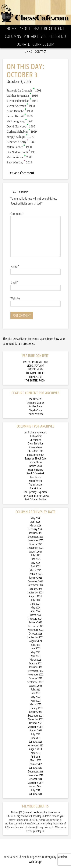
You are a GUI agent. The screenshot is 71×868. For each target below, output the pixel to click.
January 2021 (35, 742)
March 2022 (35, 704)
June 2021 (35, 738)
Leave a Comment (21, 173)
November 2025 (36, 540)
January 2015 (35, 768)
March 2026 (36, 526)
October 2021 (36, 723)
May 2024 (36, 608)
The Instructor (36, 485)
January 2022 (35, 712)
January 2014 (36, 794)
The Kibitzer (36, 489)
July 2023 (35, 645)
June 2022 (35, 693)
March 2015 (35, 760)
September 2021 (35, 727)
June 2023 (35, 649)
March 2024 (36, 615)
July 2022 (35, 690)
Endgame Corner (35, 455)
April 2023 (36, 656)
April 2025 (36, 567)
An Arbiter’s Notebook (35, 433)
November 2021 (36, 719)
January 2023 (35, 667)
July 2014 (36, 790)
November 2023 (36, 630)
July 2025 (35, 555)
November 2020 (35, 746)
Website (15, 298)
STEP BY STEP (36, 377)
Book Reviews (35, 399)
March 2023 (35, 660)
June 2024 (36, 604)
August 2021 (36, 731)
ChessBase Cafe (35, 451)
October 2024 (35, 589)
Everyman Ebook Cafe (36, 459)
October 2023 (36, 634)
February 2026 (35, 529)
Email (14, 282)
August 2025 (36, 552)
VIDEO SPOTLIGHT (36, 366)
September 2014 (36, 783)
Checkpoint (36, 440)
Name (15, 266)
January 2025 (35, 578)
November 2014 (35, 775)
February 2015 (36, 764)
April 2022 (36, 701)
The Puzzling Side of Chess (35, 496)
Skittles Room (35, 407)
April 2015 (36, 757)
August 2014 (35, 786)
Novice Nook (36, 466)
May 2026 (36, 518)
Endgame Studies (35, 403)
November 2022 (36, 675)
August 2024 (35, 596)
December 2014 (35, 772)
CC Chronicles (35, 436)
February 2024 (35, 619)
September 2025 (35, 548)
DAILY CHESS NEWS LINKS (36, 362)
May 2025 (35, 563)
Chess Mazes (36, 447)
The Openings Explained (36, 492)
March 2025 (35, 570)
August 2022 (36, 686)
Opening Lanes (35, 470)
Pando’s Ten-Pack (35, 473)
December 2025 (36, 537)
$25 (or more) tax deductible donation (38, 813)
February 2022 (36, 708)
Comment (17, 214)
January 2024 (36, 622)
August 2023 (36, 641)
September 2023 (35, 637)
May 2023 (35, 652)
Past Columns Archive (35, 500)
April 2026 (35, 522)
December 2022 (36, 671)
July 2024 (36, 600)
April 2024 (35, 611)
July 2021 (35, 734)
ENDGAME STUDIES (36, 373)
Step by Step (35, 410)
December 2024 (35, 582)
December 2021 (36, 716)
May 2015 (35, 753)
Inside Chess (36, 462)
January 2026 (36, 533)
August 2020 (35, 749)
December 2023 (36, 626)
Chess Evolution (36, 444)
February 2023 (36, 664)
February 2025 (36, 574)
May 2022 (35, 697)
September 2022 (35, 682)
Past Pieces (36, 477)
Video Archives (36, 414)
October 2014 (35, 779)
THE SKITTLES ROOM (35, 381)
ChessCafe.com (36, 12)
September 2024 (36, 593)
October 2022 (36, 678)
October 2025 (36, 544)
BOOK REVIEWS (35, 369)
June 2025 (35, 559)
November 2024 (35, 585)
